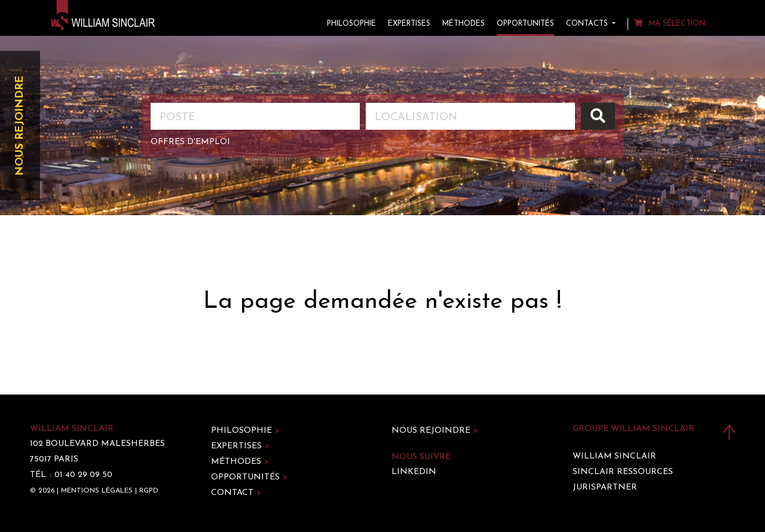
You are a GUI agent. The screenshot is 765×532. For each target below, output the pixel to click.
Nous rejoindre (20, 126)
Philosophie (351, 24)
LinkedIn (414, 472)
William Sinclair (614, 456)
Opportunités (525, 24)
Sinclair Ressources (623, 472)
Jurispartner (605, 487)
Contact (236, 493)
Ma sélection (670, 24)
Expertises (409, 24)
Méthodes (463, 24)
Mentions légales (97, 491)
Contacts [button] (588, 24)
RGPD (149, 491)
